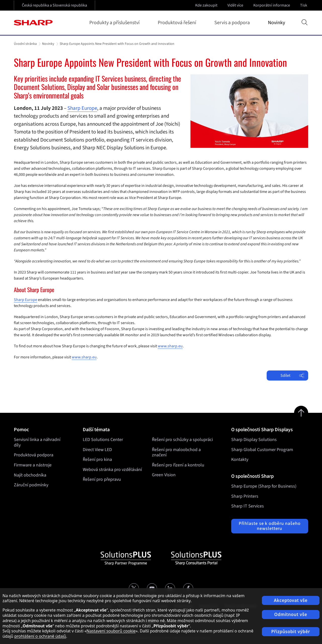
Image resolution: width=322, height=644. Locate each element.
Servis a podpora (233, 23)
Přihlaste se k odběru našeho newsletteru (270, 526)
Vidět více (236, 5)
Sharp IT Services (248, 506)
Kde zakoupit (206, 5)
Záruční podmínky (31, 485)
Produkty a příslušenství (115, 23)
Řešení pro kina (97, 460)
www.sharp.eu (170, 346)
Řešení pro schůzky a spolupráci (182, 440)
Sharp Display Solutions (254, 440)
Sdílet (292, 376)
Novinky (276, 23)
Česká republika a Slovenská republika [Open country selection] (54, 5)
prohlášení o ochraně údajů (40, 636)
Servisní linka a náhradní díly (37, 442)
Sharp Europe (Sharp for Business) (264, 486)
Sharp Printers (245, 496)
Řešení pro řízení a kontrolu (178, 465)
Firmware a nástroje (33, 465)
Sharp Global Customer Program (262, 450)
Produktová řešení (178, 23)
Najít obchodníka (30, 475)
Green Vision (164, 475)
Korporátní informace (272, 5)
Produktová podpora (34, 455)
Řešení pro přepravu (102, 480)
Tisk (304, 5)
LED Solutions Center (103, 440)
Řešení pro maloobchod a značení (176, 452)
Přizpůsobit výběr (291, 632)
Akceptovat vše (291, 600)
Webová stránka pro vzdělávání (112, 470)
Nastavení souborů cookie (111, 631)
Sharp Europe (82, 108)
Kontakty (240, 460)
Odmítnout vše (291, 614)
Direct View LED (97, 450)
